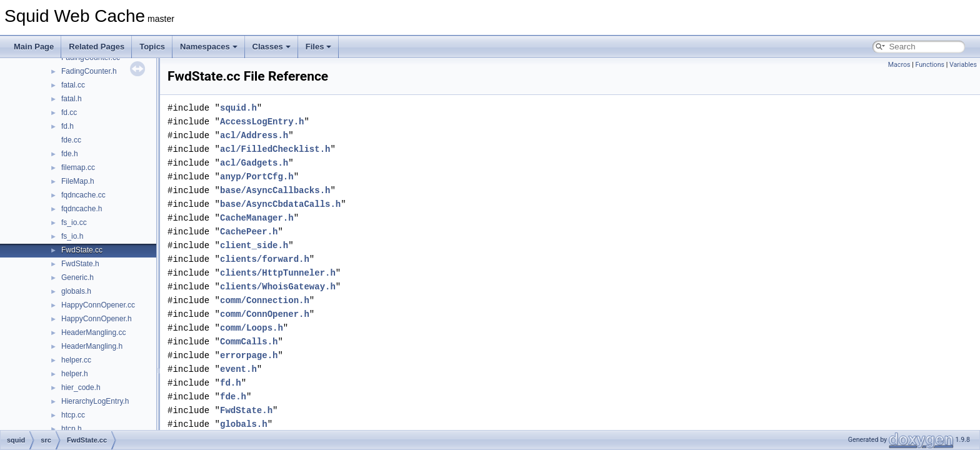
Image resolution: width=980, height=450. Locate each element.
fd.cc (69, 112)
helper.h (75, 374)
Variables (963, 65)
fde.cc (71, 140)
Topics (152, 47)
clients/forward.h (265, 259)
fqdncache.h (82, 209)
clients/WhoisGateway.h (278, 287)
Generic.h (77, 277)
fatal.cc (73, 85)
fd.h (67, 126)
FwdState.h (80, 264)
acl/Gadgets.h (254, 163)
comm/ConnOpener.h (265, 314)
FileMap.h (78, 181)
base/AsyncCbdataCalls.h (280, 204)
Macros (899, 65)
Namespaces (209, 47)
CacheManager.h (257, 218)
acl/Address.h (254, 135)
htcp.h (72, 429)
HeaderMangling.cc (93, 332)
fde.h (70, 154)
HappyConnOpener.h (97, 319)
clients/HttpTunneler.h (278, 273)
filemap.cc (78, 167)
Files (319, 47)
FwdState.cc (82, 250)
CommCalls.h (249, 342)
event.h (238, 369)
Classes (272, 47)
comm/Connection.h (265, 300)
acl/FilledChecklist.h (275, 149)
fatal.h (72, 99)
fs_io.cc (74, 222)
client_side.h (254, 245)
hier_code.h (81, 387)
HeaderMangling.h (92, 346)
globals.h (76, 291)
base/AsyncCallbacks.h (275, 190)
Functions (930, 65)
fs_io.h (72, 236)
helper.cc (76, 360)
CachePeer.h (249, 232)
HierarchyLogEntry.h (95, 401)
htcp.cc (73, 415)
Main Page (34, 47)
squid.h (238, 108)
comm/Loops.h (252, 328)
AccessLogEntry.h (262, 122)
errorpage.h (249, 355)
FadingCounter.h (89, 71)
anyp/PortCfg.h (257, 177)
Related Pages (97, 47)
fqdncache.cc (83, 195)
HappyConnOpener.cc (98, 305)
